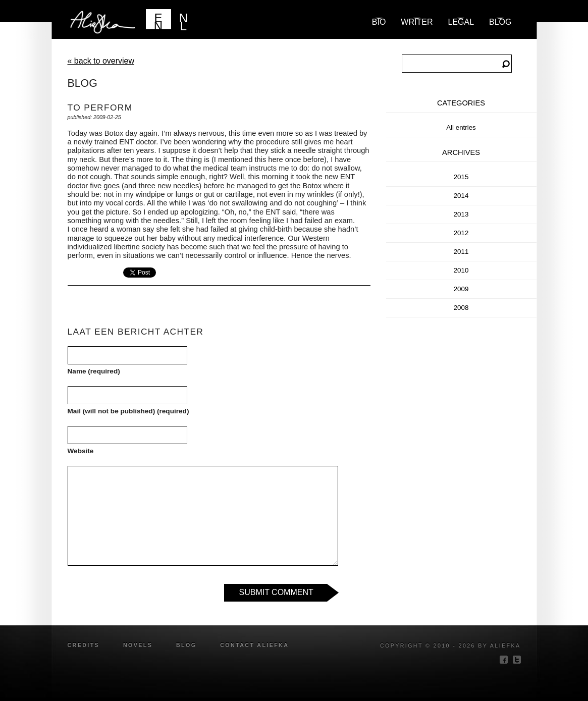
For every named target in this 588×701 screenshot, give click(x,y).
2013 (461, 214)
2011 (461, 252)
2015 (461, 177)
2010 (461, 270)
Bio (379, 22)
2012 (461, 233)
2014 (461, 196)
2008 (461, 308)
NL (183, 20)
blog (500, 22)
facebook (504, 660)
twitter (517, 660)
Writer (417, 22)
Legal (461, 22)
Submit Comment (276, 592)
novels (138, 645)
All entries (461, 127)
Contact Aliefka (254, 645)
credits (84, 645)
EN (158, 20)
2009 (461, 289)
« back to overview (101, 61)
